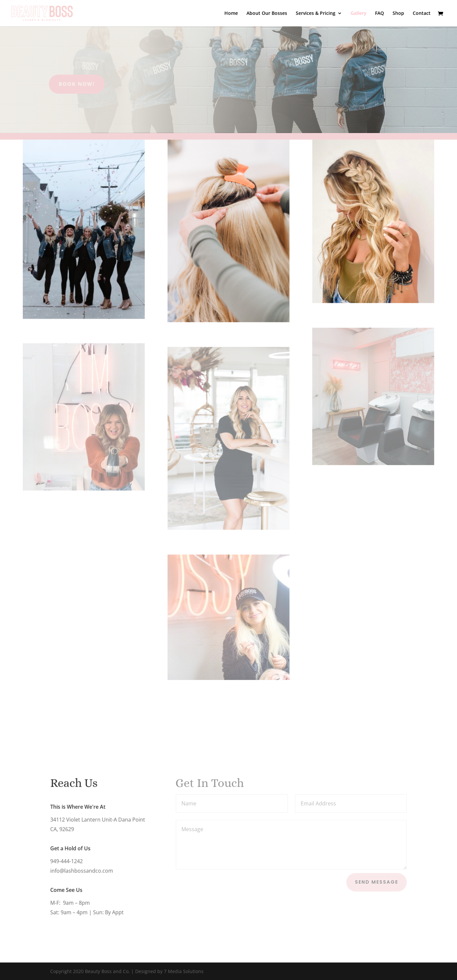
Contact (422, 14)
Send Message (377, 882)
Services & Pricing (316, 14)
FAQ (380, 14)
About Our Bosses (267, 14)
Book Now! (63, 84)
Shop (398, 14)
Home (231, 14)
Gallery (359, 14)
